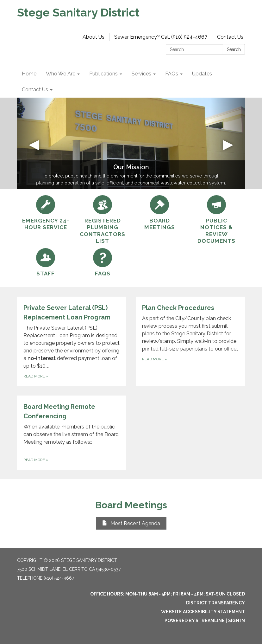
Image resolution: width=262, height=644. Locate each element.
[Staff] (46, 263)
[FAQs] (103, 263)
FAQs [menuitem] (172, 74)
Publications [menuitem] (103, 74)
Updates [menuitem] (202, 74)
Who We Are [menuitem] (61, 74)
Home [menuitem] (29, 74)
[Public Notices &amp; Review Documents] (216, 220)
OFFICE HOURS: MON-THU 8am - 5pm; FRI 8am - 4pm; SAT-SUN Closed (168, 594)
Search (234, 49)
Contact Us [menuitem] (35, 90)
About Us (94, 37)
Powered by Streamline (195, 621)
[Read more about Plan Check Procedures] (190, 341)
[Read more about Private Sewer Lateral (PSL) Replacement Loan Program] (72, 341)
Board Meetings (131, 505)
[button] (34, 143)
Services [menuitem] (141, 74)
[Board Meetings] (159, 213)
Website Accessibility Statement (203, 612)
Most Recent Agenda (131, 523)
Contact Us (230, 37)
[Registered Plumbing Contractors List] (103, 220)
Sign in (237, 621)
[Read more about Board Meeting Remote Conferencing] (72, 433)
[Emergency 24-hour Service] (46, 213)
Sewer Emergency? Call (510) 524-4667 (161, 37)
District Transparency (215, 603)
